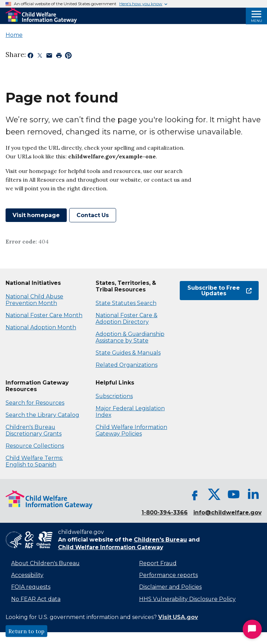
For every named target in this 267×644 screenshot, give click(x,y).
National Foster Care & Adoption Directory (127, 319)
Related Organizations (127, 365)
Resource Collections (35, 446)
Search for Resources (35, 403)
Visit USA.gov (178, 617)
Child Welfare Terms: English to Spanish (34, 461)
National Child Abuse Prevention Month (34, 300)
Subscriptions (114, 396)
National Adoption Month (41, 327)
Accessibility (27, 575)
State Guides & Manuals (128, 353)
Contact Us (93, 215)
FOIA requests (31, 587)
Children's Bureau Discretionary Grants (34, 430)
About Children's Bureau (45, 563)
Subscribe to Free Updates (220, 291)
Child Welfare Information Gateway (111, 547)
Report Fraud (158, 563)
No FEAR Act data (36, 599)
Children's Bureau (160, 540)
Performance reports (168, 575)
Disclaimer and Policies (170, 587)
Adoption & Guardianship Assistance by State (130, 337)
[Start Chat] (252, 629)
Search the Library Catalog (42, 415)
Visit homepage (36, 215)
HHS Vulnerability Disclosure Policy (187, 599)
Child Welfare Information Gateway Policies (131, 430)
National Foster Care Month (44, 315)
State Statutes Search (126, 303)
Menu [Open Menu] (257, 21)
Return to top (26, 631)
